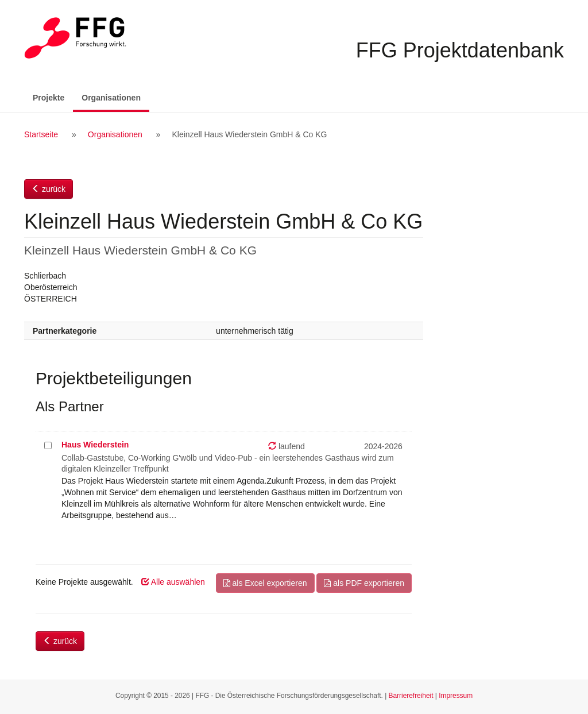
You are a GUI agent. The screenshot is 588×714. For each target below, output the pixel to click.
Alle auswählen (173, 582)
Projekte (49, 98)
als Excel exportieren (265, 583)
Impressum (456, 696)
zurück (49, 189)
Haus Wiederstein (95, 445)
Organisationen (115, 97)
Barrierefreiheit (411, 696)
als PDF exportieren (364, 583)
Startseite (41, 134)
